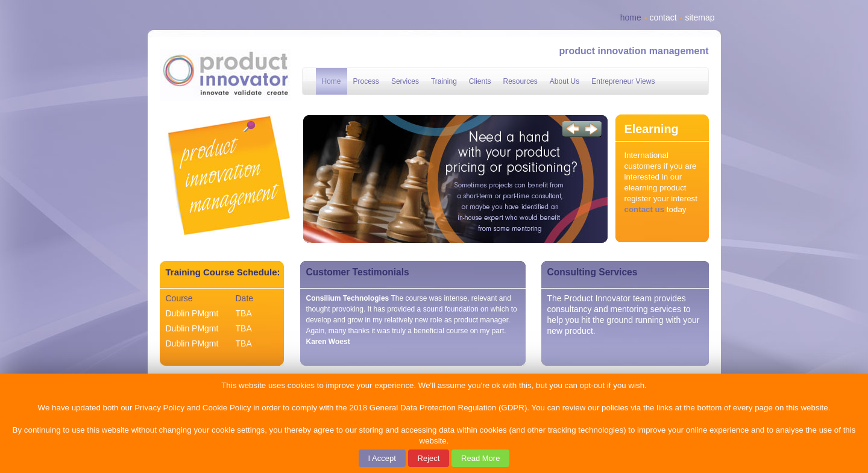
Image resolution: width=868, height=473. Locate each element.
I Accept (382, 458)
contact (663, 17)
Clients (480, 81)
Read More (480, 458)
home (631, 17)
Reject (429, 458)
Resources (520, 81)
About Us (565, 81)
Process (366, 81)
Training (444, 81)
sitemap (700, 17)
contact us (645, 209)
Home (332, 81)
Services (405, 81)
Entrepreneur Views (623, 81)
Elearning (652, 129)
